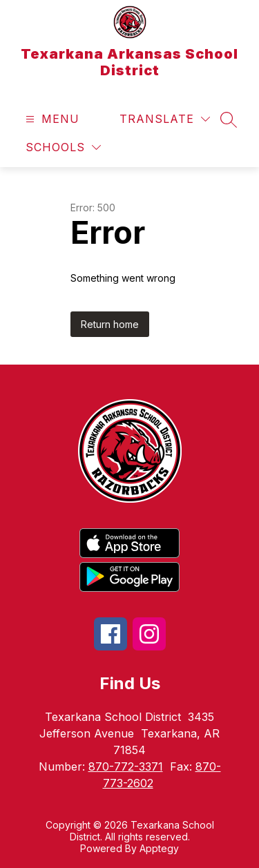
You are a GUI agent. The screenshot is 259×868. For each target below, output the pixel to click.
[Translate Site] (165, 119)
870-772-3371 (126, 766)
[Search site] (229, 119)
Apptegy (159, 848)
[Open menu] (51, 119)
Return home (110, 324)
